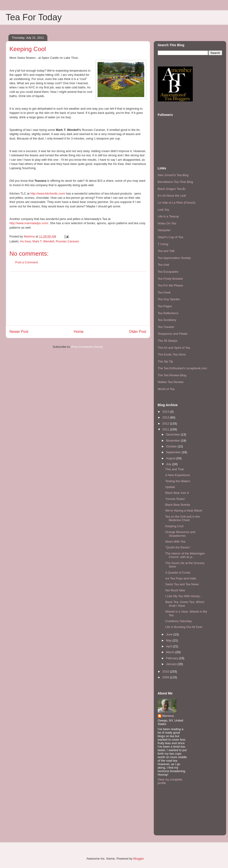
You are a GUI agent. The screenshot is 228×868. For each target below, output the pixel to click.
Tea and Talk (166, 251)
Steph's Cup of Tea (170, 237)
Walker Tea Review (171, 382)
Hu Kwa (25, 241)
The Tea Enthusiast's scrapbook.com (182, 368)
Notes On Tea (167, 223)
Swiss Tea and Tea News (182, 584)
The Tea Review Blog (172, 375)
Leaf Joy (163, 210)
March (171, 652)
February (172, 658)
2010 (166, 671)
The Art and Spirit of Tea (174, 348)
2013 (166, 417)
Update (170, 487)
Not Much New (175, 590)
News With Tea (175, 542)
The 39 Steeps (168, 341)
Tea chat (163, 265)
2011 (166, 429)
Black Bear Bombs (178, 505)
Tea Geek (164, 292)
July (169, 464)
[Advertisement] (78, 298)
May (169, 640)
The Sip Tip (165, 361)
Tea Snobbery (167, 320)
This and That (174, 469)
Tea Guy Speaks (169, 299)
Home (79, 332)
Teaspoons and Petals (173, 334)
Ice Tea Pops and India (181, 578)
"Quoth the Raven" (178, 547)
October (172, 446)
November (173, 441)
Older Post (138, 332)
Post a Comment (27, 262)
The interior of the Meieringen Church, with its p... (185, 555)
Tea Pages (165, 306)
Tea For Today (34, 17)
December (173, 434)
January (172, 664)
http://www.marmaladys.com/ (29, 223)
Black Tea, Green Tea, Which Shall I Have (185, 604)
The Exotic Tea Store (172, 354)
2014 (166, 412)
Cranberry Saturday (178, 621)
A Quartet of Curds (178, 573)
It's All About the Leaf (172, 196)
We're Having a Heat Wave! (184, 511)
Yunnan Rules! (175, 499)
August (171, 458)
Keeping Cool (174, 526)
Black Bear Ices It (177, 493)
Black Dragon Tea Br (172, 189)
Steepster (164, 230)
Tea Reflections (168, 313)
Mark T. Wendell (43, 241)
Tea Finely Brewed (170, 279)
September (174, 452)
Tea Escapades (168, 272)
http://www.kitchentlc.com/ (48, 193)
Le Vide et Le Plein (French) (177, 203)
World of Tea (166, 389)
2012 (166, 424)
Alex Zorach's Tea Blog (173, 175)
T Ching (163, 244)
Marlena (168, 716)
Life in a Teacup (168, 216)
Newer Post (19, 332)
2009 (166, 677)
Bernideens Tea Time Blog (175, 182)
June (170, 634)
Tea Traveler (166, 327)
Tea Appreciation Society (174, 258)
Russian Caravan (67, 241)
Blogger (138, 859)
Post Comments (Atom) (87, 347)
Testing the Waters (178, 481)
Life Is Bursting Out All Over (184, 627)
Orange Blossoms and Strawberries (180, 534)
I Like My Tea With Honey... (184, 596)
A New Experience (178, 475)
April (169, 646)
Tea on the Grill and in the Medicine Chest (182, 518)
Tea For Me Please (170, 285)
